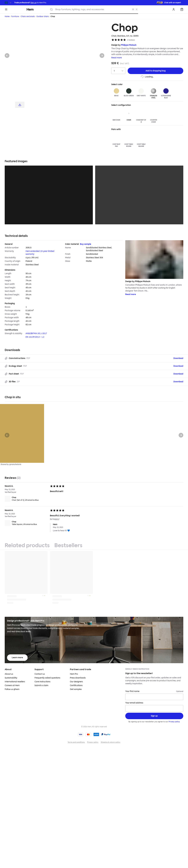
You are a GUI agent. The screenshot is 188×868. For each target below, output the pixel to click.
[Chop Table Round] (129, 140)
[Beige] (116, 93)
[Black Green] (129, 93)
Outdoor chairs (43, 16)
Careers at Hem (12, 685)
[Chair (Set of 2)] (141, 116)
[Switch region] (8, 3)
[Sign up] (154, 716)
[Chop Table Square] (141, 140)
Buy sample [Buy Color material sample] (86, 244)
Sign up (33, 3)
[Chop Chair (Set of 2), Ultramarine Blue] (26, 499)
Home (7, 16)
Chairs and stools (28, 16)
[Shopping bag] (182, 9)
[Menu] (6, 9)
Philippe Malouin (129, 45)
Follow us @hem (12, 689)
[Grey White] (141, 93)
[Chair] (129, 115)
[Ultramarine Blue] (166, 94)
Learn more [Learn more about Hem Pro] (17, 657)
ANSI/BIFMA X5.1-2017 (36, 333)
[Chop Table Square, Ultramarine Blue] (26, 523)
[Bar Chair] (116, 115)
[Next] (102, 56)
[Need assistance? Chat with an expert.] (169, 3)
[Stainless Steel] (153, 94)
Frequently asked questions (47, 678)
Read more (117, 58)
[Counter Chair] (153, 116)
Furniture (15, 16)
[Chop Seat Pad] (116, 140)
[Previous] (7, 56)
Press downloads (78, 678)
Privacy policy (174, 722)
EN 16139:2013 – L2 (35, 337)
